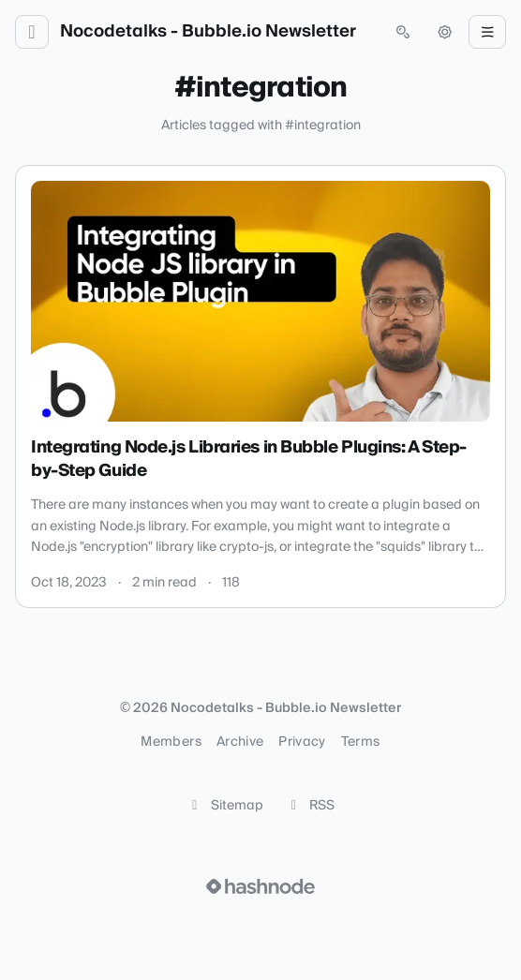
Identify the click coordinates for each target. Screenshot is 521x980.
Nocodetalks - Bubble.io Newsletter (208, 32)
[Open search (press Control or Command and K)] (403, 32)
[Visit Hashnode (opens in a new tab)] (260, 886)
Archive (240, 742)
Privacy (302, 742)
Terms (361, 742)
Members (171, 742)
